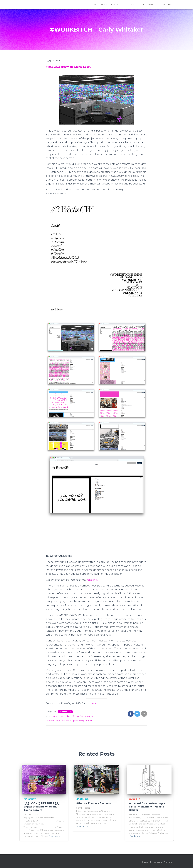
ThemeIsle (169, 862)
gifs (73, 716)
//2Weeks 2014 (65, 712)
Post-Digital (132, 5)
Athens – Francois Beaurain (94, 803)
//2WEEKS (116, 5)
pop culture (66, 721)
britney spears (58, 716)
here (93, 703)
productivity (79, 721)
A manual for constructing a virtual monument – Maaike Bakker (147, 807)
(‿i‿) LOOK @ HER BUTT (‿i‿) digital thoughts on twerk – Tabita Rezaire (42, 807)
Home (94, 5)
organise (89, 716)
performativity (53, 721)
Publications (150, 5)
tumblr (89, 721)
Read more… (55, 836)
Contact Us (166, 5)
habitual (80, 716)
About (104, 5)
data (68, 716)
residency (93, 580)
